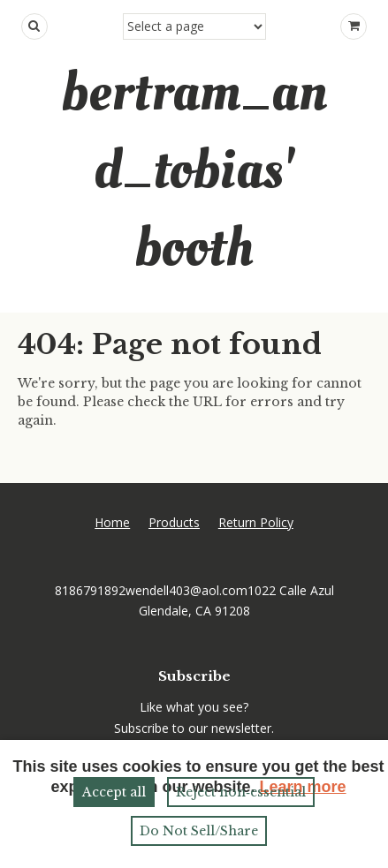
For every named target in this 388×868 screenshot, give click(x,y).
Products (174, 522)
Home (112, 522)
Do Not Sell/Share (199, 831)
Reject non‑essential (241, 792)
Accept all (114, 792)
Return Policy (256, 522)
